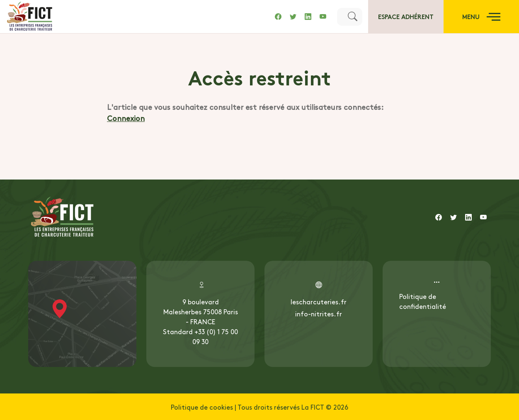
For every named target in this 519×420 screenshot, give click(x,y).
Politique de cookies (202, 407)
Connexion (126, 118)
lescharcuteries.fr (319, 301)
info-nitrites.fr (319, 313)
